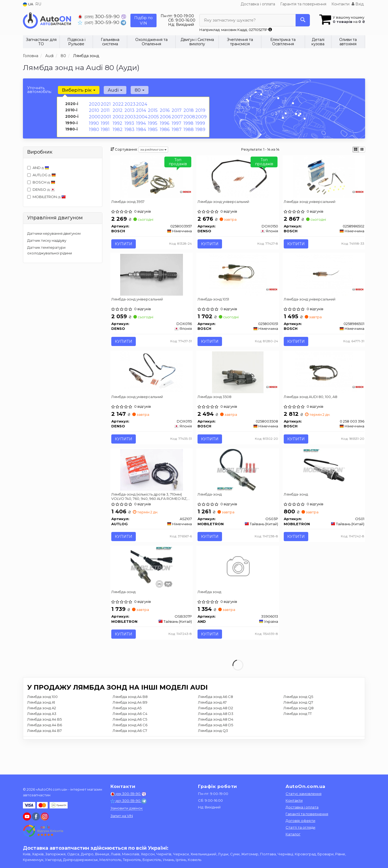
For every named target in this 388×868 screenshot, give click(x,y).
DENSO (41, 189)
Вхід (358, 4)
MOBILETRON (46, 197)
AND (38, 168)
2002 (117, 115)
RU (38, 4)
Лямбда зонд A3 (42, 743)
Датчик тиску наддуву (47, 240)
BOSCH (44, 182)
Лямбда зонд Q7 (298, 732)
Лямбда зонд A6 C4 (130, 743)
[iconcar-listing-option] (362, 150)
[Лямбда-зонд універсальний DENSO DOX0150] (238, 179)
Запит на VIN (122, 816)
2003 (129, 115)
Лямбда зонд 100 (42, 726)
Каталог (293, 834)
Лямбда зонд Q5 (298, 726)
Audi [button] (112, 90)
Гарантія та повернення (303, 4)
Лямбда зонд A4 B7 (44, 760)
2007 (177, 115)
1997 (176, 121)
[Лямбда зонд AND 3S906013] (238, 593)
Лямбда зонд (211, 618)
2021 (105, 104)
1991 (105, 121)
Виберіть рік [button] (78, 90)
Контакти (340, 4)
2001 (105, 115)
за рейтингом (153, 149)
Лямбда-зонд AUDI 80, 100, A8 (312, 411)
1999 (200, 121)
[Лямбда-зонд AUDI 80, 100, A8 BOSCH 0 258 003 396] (324, 386)
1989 (200, 126)
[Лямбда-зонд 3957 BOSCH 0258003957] (151, 179)
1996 (164, 121)
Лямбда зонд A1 (41, 732)
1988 (188, 126)
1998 (188, 121)
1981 (105, 126)
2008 (189, 115)
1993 (129, 121)
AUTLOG (41, 175)
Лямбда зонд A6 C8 (216, 726)
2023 (129, 104)
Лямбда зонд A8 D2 (216, 738)
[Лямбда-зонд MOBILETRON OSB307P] (152, 593)
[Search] (301, 20)
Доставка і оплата (258, 4)
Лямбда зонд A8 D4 (216, 749)
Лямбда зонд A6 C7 (130, 760)
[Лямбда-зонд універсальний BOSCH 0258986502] (324, 179)
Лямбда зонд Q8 (299, 738)
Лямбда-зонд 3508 (216, 411)
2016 (164, 109)
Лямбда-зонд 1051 (215, 307)
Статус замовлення (304, 794)
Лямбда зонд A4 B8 (130, 726)
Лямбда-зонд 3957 (130, 203)
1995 (152, 121)
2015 (152, 109)
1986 (164, 126)
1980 (94, 126)
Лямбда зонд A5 (127, 738)
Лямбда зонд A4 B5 (44, 749)
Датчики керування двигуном (54, 233)
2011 (105, 109)
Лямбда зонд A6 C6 (130, 755)
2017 (176, 109)
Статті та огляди (300, 827)
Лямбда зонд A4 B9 (130, 732)
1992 (117, 121)
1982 (117, 126)
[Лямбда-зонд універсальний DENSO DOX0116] (152, 282)
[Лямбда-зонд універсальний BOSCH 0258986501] (324, 282)
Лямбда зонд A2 (42, 738)
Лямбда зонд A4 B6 (45, 755)
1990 (93, 121)
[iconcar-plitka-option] (356, 150)
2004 (141, 115)
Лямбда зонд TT (298, 743)
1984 (141, 126)
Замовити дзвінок (127, 808)
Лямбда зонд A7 (212, 732)
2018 (188, 109)
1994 (141, 121)
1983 (129, 126)
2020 (94, 104)
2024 (141, 104)
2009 (200, 115)
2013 (129, 109)
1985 (152, 126)
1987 (176, 126)
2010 (93, 109)
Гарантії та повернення (307, 814)
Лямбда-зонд (212, 514)
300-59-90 (99, 16)
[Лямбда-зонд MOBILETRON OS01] (324, 489)
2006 (165, 115)
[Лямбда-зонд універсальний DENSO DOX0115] (152, 386)
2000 (94, 115)
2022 (117, 104)
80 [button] (134, 90)
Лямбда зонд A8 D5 (216, 755)
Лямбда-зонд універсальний (225, 203)
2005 (153, 115)
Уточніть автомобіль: (39, 90)
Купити (126, 246)
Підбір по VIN (143, 20)
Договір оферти (300, 821)
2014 (141, 109)
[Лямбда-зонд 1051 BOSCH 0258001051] (238, 282)
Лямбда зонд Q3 (213, 760)
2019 (200, 109)
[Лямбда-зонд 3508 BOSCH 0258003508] (238, 386)
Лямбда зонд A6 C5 (130, 749)
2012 (117, 109)
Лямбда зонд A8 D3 (216, 743)
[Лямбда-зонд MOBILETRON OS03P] (238, 489)
